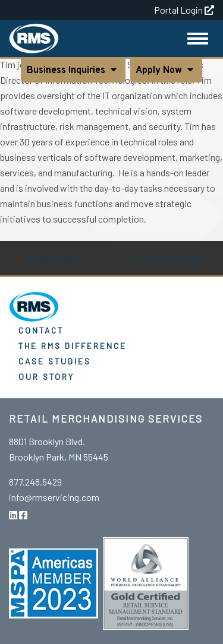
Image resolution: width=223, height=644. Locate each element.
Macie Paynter (56, 258)
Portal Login (184, 10)
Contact (41, 330)
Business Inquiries (67, 71)
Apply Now (161, 71)
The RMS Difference (73, 346)
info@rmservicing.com (54, 497)
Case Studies (55, 361)
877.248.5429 (35, 482)
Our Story (46, 377)
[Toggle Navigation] (198, 39)
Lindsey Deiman (167, 258)
